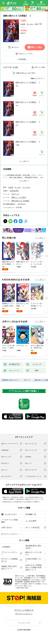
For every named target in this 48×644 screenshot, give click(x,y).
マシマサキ (26, 187)
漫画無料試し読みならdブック (11, 380)
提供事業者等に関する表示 (33, 547)
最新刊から (41, 78)
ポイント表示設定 (33, 527)
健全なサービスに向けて (33, 553)
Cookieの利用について (34, 560)
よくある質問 (31, 521)
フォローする (40, 24)
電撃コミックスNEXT (19, 197)
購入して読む (37, 47)
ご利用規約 (6, 547)
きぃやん (30, 24)
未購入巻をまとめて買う (26, 73)
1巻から (33, 78)
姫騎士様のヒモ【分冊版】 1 (28, 83)
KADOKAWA (14, 191)
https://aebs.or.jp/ (22, 588)
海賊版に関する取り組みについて (9, 567)
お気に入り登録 (40, 67)
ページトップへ (24, 623)
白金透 (23, 24)
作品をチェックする (26, 54)
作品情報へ (23, 59)
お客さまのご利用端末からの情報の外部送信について (33, 567)
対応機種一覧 (31, 514)
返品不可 (23, 33)
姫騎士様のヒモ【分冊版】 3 (28, 122)
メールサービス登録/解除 (10, 521)
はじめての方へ (9, 514)
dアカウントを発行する (24, 610)
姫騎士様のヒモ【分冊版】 (21, 201)
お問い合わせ (7, 527)
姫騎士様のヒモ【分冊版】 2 (28, 102)
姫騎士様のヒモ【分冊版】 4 (28, 142)
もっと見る (39, 238)
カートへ (15, 47)
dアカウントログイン (10, 534)
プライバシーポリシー (9, 553)
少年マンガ (15, 194)
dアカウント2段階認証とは (9, 560)
